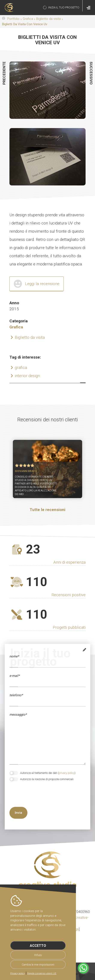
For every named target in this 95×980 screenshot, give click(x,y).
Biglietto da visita (48, 19)
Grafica (28, 19)
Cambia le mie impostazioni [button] (38, 965)
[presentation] (32, 798)
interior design (27, 376)
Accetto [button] (38, 946)
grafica (21, 368)
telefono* (16, 695)
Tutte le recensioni (47, 510)
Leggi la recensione (42, 284)
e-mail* (14, 676)
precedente (4, 73)
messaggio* (18, 715)
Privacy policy (18, 973)
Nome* (14, 656)
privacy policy (67, 773)
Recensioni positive (69, 595)
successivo (91, 73)
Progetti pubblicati (69, 627)
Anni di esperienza (69, 562)
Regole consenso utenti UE (42, 973)
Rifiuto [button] (38, 955)
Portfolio (13, 19)
